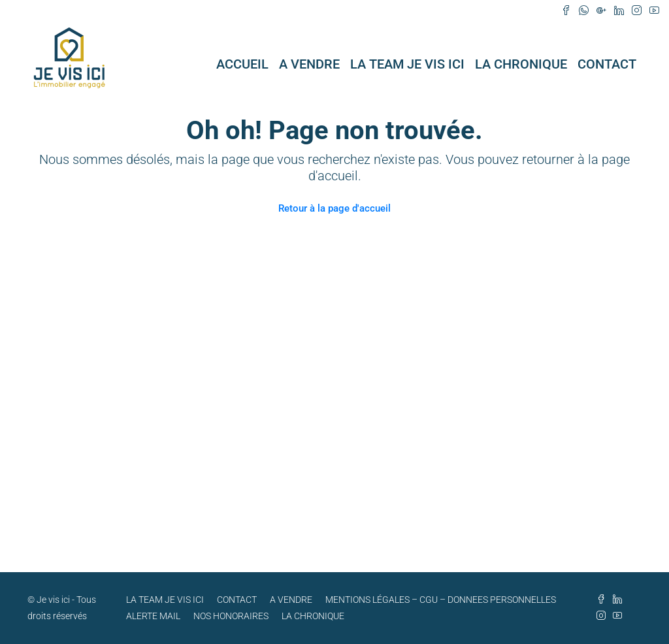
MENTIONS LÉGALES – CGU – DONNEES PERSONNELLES (441, 600)
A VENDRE (309, 64)
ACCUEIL (242, 64)
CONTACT (607, 64)
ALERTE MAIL (153, 616)
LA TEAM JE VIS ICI (407, 64)
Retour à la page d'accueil (334, 208)
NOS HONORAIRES (231, 616)
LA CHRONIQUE (521, 64)
